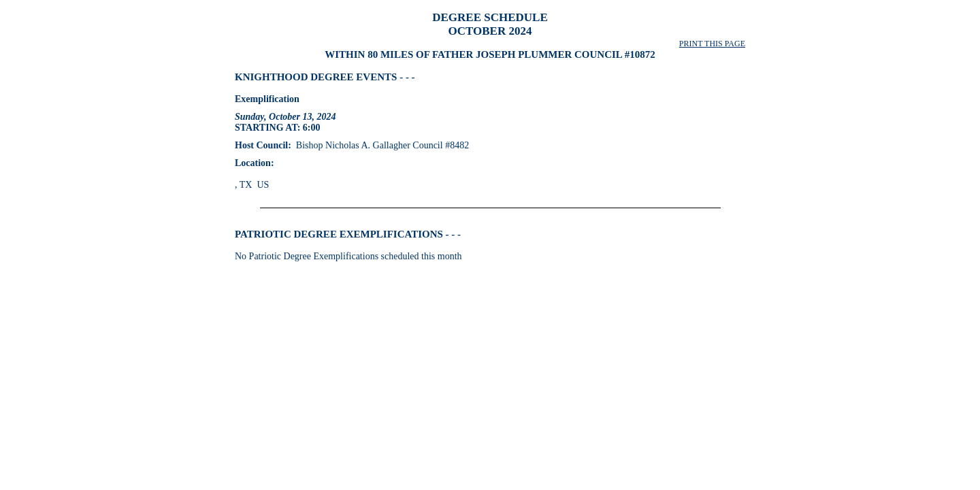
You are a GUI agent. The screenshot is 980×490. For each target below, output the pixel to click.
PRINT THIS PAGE (712, 44)
